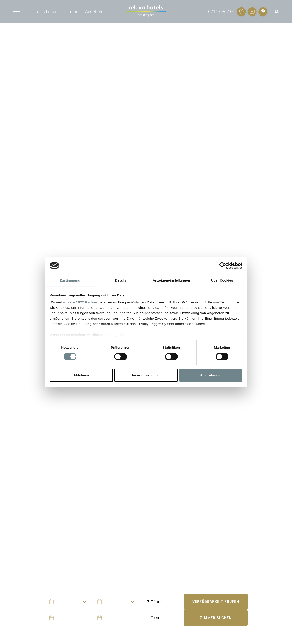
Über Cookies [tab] (222, 280)
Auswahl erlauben (146, 375)
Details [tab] (121, 280)
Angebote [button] (94, 12)
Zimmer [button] (72, 12)
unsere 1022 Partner (80, 302)
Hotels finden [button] (45, 12)
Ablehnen (81, 375)
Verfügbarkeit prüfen (216, 602)
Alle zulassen (211, 375)
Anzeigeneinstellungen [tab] (171, 280)
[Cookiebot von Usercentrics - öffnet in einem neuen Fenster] (223, 266)
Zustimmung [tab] (70, 280)
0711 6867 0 (220, 12)
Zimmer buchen (216, 618)
